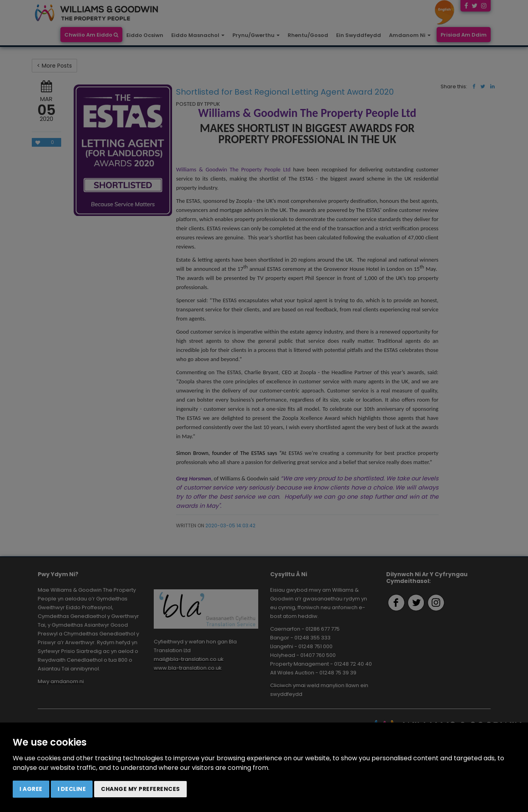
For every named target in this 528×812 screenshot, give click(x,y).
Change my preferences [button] (140, 789)
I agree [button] (31, 789)
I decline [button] (72, 789)
